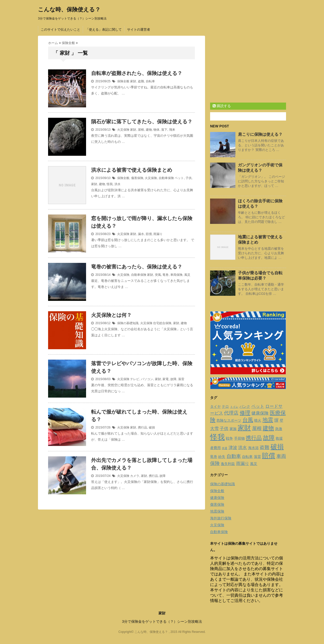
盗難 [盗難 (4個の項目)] (265, 447)
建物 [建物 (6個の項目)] (268, 428)
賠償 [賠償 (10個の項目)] (269, 456)
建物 (149, 130)
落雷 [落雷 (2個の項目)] (257, 457)
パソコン (147, 379)
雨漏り (158, 234)
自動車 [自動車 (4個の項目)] (234, 456)
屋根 (141, 130)
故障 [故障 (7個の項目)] (269, 438)
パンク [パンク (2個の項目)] (245, 406)
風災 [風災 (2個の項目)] (254, 464)
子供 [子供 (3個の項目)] (224, 429)
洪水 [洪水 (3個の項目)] (242, 448)
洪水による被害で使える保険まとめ (132, 170)
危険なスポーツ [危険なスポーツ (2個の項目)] (229, 420)
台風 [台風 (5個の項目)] (248, 420)
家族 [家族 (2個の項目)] (233, 429)
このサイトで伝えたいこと (60, 30)
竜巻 (166, 275)
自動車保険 (166, 178)
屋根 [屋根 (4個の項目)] (257, 428)
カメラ (135, 476)
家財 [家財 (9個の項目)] (244, 428)
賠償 (149, 234)
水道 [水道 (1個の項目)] (225, 448)
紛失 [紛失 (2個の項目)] (222, 457)
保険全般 (123, 81)
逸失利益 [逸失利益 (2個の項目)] (228, 464)
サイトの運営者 (139, 30)
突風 (158, 275)
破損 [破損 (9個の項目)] (277, 447)
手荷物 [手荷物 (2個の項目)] (239, 438)
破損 (152, 427)
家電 (166, 379)
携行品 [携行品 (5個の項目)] (254, 438)
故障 (173, 379)
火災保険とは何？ (111, 315)
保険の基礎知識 (128, 323)
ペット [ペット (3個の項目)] (258, 406)
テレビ (135, 379)
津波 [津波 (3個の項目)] (233, 448)
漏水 (141, 234)
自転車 (150, 81)
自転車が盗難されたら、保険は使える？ (137, 73)
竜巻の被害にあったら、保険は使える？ (137, 267)
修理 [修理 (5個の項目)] (245, 413)
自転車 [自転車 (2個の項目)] (247, 457)
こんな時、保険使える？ (69, 9)
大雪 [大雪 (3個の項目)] (214, 429)
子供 (189, 178)
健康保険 (217, 498)
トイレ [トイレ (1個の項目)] (234, 407)
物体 (156, 130)
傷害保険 (137, 178)
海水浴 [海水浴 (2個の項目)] (253, 448)
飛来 (172, 130)
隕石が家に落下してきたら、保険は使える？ (142, 122)
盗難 (141, 81)
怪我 (110, 184)
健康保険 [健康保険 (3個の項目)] (260, 413)
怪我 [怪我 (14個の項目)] (217, 437)
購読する (222, 106)
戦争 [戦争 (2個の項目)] (229, 438)
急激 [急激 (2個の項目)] (279, 429)
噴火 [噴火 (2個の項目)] (258, 420)
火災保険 (123, 130)
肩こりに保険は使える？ (260, 134)
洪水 (117, 184)
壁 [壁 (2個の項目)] (281, 420)
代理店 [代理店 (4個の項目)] (231, 413)
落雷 (181, 379)
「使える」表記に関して (104, 30)
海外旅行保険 (221, 518)
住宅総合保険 (162, 323)
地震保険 (217, 511)
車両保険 (176, 275)
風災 (187, 275)
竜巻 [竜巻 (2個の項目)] (214, 457)
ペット (179, 178)
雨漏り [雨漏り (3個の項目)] (243, 464)
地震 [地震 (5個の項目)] (268, 420)
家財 (133, 81)
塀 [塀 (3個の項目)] (276, 420)
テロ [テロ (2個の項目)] (225, 406)
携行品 (143, 427)
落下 (164, 130)
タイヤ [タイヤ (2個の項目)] (215, 406)
